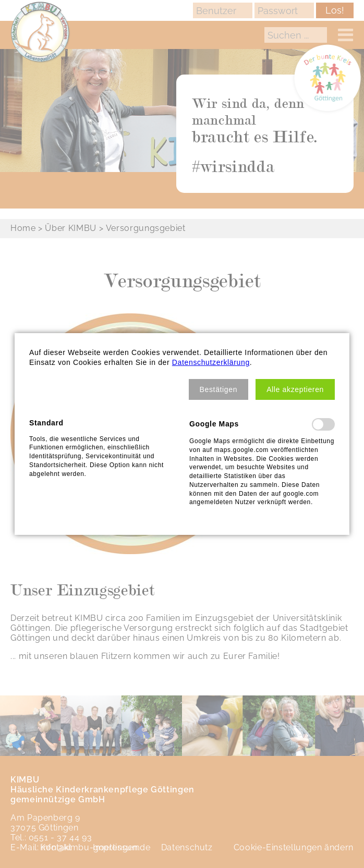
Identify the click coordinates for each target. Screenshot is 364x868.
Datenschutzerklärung (211, 362)
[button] (219, 389)
